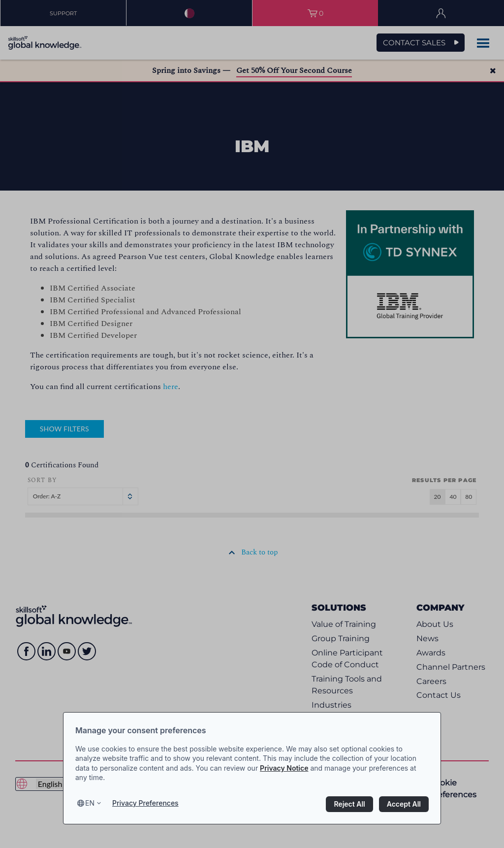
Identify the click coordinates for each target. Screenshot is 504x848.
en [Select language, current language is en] (90, 803)
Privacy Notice (284, 768)
